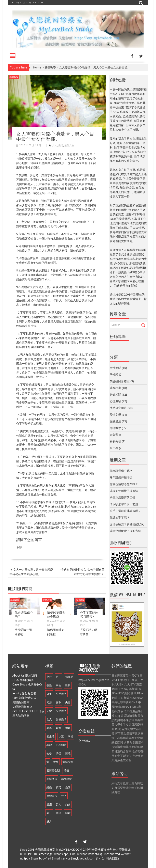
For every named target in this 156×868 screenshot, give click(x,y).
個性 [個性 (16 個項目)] (49, 685)
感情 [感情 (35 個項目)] (66, 770)
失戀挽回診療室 (120, 381)
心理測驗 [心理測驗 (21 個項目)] (61, 745)
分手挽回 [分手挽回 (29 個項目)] (61, 694)
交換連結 (84, 741)
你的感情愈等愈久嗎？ (124, 484)
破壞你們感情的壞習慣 (124, 491)
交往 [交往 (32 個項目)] (49, 677)
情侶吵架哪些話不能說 (56, 614)
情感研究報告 (118, 408)
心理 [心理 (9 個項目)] (49, 745)
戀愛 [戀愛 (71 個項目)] (49, 787)
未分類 (114, 435)
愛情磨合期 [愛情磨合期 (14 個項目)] (53, 770)
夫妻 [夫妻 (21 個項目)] (68, 702)
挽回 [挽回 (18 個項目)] (68, 787)
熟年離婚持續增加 (121, 477)
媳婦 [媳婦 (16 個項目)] (68, 728)
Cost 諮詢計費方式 (24, 698)
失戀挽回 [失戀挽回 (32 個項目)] (61, 711)
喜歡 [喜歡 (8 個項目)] (58, 702)
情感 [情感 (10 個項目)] (68, 753)
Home (37, 67)
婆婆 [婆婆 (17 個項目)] (49, 728)
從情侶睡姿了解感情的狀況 (127, 524)
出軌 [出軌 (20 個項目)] (68, 685)
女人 (55, 145)
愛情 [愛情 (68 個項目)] (56, 762)
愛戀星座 (115, 421)
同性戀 (114, 374)
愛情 (61, 145)
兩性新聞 (115, 368)
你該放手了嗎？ (120, 517)
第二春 (114, 448)
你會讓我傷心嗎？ (24, 614)
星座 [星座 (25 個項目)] (49, 804)
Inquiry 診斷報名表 (24, 693)
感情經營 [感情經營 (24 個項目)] (66, 779)
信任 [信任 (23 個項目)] (58, 677)
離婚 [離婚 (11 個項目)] (68, 813)
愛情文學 (115, 415)
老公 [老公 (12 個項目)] (49, 813)
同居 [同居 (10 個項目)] (49, 702)
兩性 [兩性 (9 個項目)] (58, 685)
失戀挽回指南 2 (22, 707)
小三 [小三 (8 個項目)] (61, 736)
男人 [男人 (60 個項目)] (58, 804)
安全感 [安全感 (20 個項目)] (50, 736)
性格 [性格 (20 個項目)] (49, 753)
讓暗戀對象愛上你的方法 (125, 531)
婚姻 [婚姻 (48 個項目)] (58, 728)
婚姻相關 (115, 394)
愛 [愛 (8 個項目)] (48, 762)
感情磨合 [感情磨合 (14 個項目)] (52, 779)
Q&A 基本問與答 (23, 680)
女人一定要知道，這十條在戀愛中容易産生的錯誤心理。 (31, 572)
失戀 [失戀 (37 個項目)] (49, 711)
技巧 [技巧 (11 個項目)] (58, 787)
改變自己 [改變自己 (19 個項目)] (52, 796)
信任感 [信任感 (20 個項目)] (69, 677)
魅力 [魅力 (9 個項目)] (49, 821)
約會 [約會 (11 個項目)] (68, 804)
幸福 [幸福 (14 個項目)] (70, 736)
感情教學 (50, 67)
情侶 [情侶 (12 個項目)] (58, 753)
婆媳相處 (115, 388)
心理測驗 (115, 401)
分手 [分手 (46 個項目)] (49, 694)
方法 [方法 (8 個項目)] (64, 796)
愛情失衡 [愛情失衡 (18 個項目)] (68, 762)
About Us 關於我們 (25, 675)
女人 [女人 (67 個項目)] (49, 719)
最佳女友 (69, 145)
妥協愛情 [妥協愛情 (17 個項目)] (61, 719)
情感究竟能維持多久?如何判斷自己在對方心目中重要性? (83, 572)
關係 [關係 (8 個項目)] (58, 813)
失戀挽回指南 (21, 702)
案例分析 (115, 441)
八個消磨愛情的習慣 (122, 497)
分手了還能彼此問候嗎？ (89, 614)
